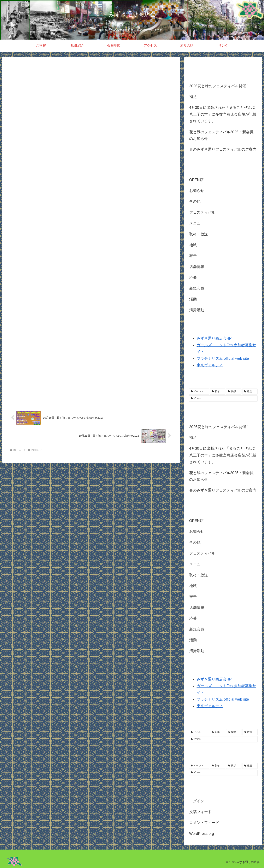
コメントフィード (204, 823)
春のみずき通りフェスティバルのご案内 (223, 149)
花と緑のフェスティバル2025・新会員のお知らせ (221, 135)
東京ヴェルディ (210, 365)
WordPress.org (202, 834)
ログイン (197, 801)
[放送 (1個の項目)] (250, 392)
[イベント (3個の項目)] (199, 392)
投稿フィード (200, 812)
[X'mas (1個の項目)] (223, 398)
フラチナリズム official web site (223, 358)
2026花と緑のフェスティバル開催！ (219, 86)
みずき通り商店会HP (214, 338)
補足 (193, 97)
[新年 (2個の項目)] (218, 392)
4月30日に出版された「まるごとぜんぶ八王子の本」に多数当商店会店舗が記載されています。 (223, 114)
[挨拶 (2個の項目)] (234, 392)
